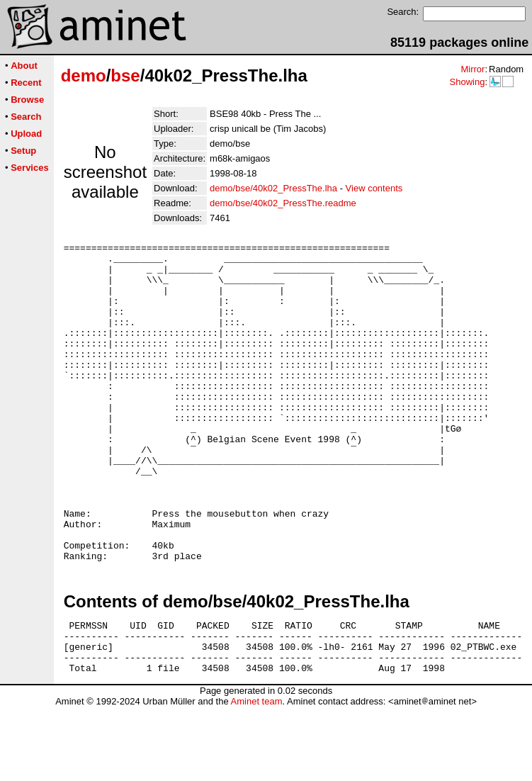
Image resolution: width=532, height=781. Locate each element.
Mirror (472, 69)
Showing (467, 82)
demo (84, 75)
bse (125, 75)
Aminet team (256, 776)
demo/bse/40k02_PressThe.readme (283, 203)
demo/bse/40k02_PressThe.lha (273, 188)
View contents (374, 188)
